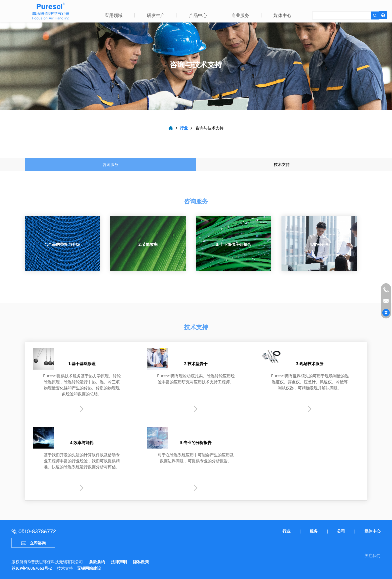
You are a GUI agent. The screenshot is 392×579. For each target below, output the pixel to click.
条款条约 (97, 562)
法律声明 (119, 562)
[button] (113, 16)
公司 (341, 531)
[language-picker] (383, 15)
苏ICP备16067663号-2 (32, 568)
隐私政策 (141, 562)
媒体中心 (372, 531)
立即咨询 (33, 543)
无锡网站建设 (89, 568)
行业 (184, 128)
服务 (314, 531)
